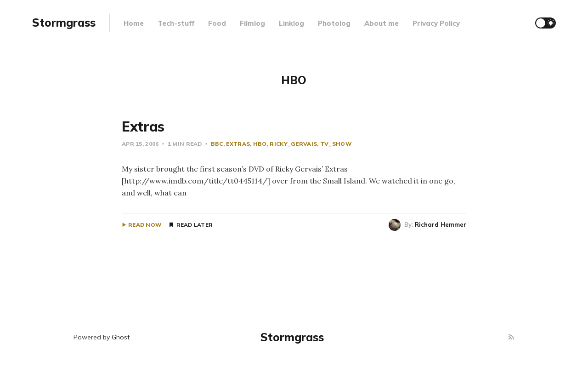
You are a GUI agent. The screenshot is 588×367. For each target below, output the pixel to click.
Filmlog (252, 23)
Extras (143, 126)
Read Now (145, 225)
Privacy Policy (436, 23)
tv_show (336, 144)
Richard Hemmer (441, 224)
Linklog (291, 23)
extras (238, 144)
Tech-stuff (176, 23)
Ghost (121, 337)
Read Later (194, 225)
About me (382, 23)
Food (217, 23)
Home (134, 23)
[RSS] (511, 337)
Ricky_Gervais (293, 144)
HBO (260, 144)
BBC (217, 144)
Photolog (334, 23)
